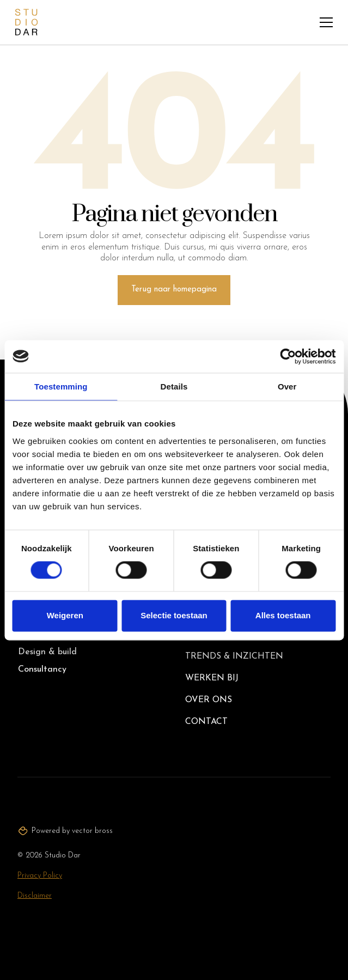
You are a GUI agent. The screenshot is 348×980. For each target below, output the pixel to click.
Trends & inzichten (234, 656)
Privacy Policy (40, 876)
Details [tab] (174, 386)
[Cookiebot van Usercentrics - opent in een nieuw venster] (288, 356)
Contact (206, 722)
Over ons (209, 700)
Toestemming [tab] (61, 386)
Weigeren (65, 615)
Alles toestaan (283, 615)
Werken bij (212, 678)
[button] (326, 22)
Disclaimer (35, 896)
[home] (26, 22)
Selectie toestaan (174, 615)
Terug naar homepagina (174, 290)
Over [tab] (287, 386)
